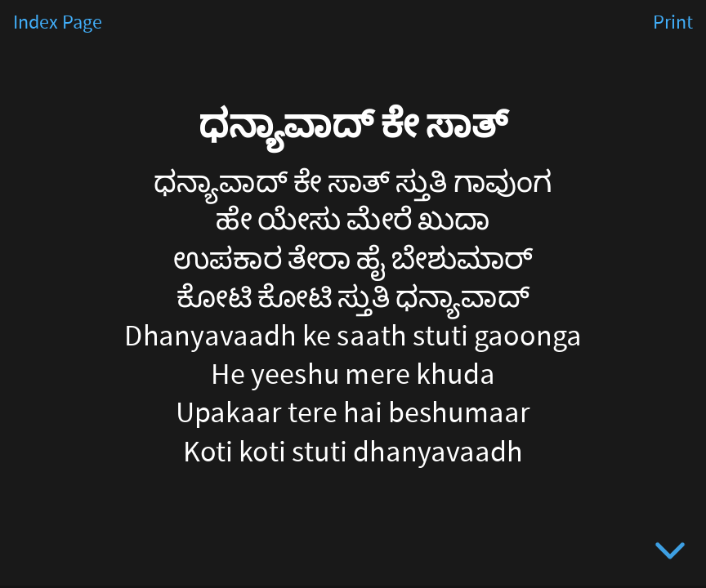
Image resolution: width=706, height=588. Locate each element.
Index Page (58, 23)
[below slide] (670, 554)
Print (673, 23)
